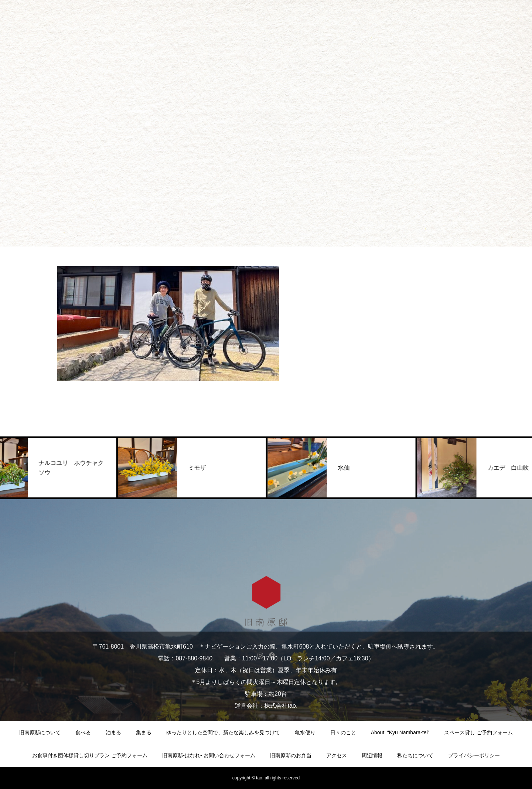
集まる (144, 732)
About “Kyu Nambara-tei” (400, 732)
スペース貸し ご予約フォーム (478, 732)
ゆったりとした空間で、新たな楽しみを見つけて (223, 732)
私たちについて (415, 755)
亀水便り (305, 732)
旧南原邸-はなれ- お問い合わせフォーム (209, 755)
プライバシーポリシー (474, 755)
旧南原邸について (40, 732)
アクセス (337, 755)
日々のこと (343, 732)
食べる (83, 732)
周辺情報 (372, 755)
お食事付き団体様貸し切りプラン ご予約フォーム (90, 755)
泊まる (113, 732)
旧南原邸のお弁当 (291, 755)
